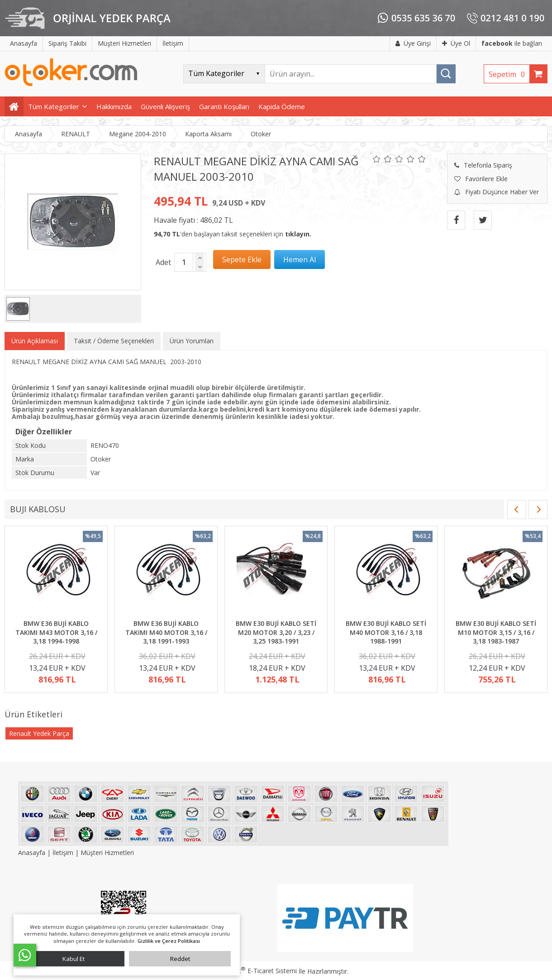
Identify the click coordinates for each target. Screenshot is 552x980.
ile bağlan (512, 43)
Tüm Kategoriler (54, 106)
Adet (163, 262)
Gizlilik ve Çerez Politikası (169, 941)
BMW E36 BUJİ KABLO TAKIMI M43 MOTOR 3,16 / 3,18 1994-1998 (56, 632)
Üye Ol (456, 43)
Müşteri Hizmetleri (107, 853)
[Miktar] (184, 262)
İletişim (63, 853)
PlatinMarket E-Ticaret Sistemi (250, 971)
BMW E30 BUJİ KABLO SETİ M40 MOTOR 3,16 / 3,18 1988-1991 (386, 632)
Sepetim (509, 74)
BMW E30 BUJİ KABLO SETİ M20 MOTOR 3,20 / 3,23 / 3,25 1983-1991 (276, 632)
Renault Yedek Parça (39, 733)
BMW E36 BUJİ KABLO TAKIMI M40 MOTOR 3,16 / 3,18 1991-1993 (166, 632)
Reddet (180, 959)
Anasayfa (33, 853)
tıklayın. (298, 234)
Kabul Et (74, 959)
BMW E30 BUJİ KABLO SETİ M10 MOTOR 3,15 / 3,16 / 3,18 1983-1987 (496, 632)
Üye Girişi (413, 43)
